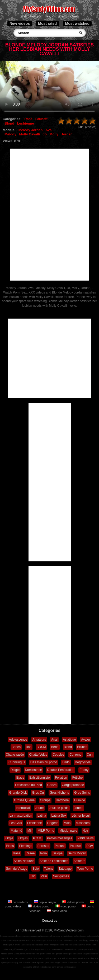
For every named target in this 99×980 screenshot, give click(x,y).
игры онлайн (62, 936)
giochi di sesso (34, 958)
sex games (57, 954)
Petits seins (85, 838)
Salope (57, 853)
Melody (10, 134)
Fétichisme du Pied (29, 785)
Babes (16, 747)
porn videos (18, 902)
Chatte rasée (15, 755)
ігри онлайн (79, 940)
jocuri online (15, 945)
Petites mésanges (60, 838)
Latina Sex (59, 816)
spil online (58, 940)
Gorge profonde (73, 785)
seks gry (15, 962)
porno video (57, 911)
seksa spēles (68, 962)
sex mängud (55, 962)
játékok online (28, 945)
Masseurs (83, 823)
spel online (47, 940)
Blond (9, 123)
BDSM (41, 747)
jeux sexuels (20, 958)
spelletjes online (42, 945)
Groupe (45, 800)
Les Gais (16, 823)
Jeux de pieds (59, 808)
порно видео (45, 902)
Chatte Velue (38, 755)
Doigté (15, 770)
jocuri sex (82, 958)
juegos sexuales (90, 954)
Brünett (41, 119)
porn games (57, 967)
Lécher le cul (81, 816)
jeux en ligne (13, 940)
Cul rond (75, 755)
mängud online (57, 945)
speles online (71, 945)
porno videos (90, 949)
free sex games (23, 936)
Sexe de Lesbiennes (54, 861)
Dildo (66, 762)
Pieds (10, 846)
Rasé (28, 119)
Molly (54, 134)
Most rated (47, 23)
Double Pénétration (61, 770)
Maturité (16, 831)
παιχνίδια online (17, 949)
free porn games (8, 936)
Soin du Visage (16, 869)
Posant (60, 846)
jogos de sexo (8, 958)
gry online (90, 940)
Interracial (23, 808)
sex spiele (77, 954)
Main (67, 823)
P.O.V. (37, 838)
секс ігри (36, 962)
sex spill (45, 958)
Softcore (80, 861)
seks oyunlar (71, 958)
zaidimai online (85, 945)
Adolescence (18, 740)
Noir (86, 831)
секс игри (94, 962)
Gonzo (52, 785)
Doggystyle (83, 762)
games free (50, 936)
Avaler (86, 740)
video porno (66, 906)
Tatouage (65, 869)
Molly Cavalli (29, 134)
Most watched (77, 23)
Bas (29, 747)
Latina (42, 816)
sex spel (53, 958)
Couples (58, 755)
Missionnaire (68, 831)
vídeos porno (73, 902)
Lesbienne (25, 123)
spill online (37, 940)
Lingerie (53, 823)
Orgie (9, 838)
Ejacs (20, 778)
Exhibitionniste (39, 778)
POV (90, 846)
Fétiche (77, 778)
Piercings (25, 846)
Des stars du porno (44, 762)
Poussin (76, 846)
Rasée (30, 853)
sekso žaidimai (81, 962)
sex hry (91, 958)
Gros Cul (38, 793)
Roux (44, 853)
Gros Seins (82, 793)
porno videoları (33, 954)
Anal (54, 740)
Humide (80, 800)
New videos (20, 23)
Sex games (61, 876)
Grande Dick (18, 793)
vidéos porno (39, 906)
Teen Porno (85, 869)
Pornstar (43, 846)
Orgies (23, 838)
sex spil (61, 958)
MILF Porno (46, 831)
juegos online (86, 936)
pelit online (68, 940)
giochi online (25, 940)
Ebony (84, 770)
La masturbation (21, 816)
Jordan (67, 134)
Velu (44, 876)
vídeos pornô (77, 949)
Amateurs (39, 740)
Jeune (39, 808)
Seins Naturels (24, 861)
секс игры (67, 954)
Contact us (49, 921)
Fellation (61, 778)
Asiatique (69, 740)
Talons (49, 869)
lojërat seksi (45, 967)
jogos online (74, 936)
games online (37, 936)
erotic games (69, 967)
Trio (33, 876)
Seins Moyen (77, 853)
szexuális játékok (31, 967)
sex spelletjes (25, 962)
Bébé (55, 747)
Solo (36, 869)
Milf (30, 831)
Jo (45, 134)
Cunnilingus (17, 762)
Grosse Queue (24, 800)
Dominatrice (33, 770)
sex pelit (45, 962)
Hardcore (62, 800)
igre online (29, 949)
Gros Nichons (59, 793)
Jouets (79, 808)
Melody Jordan (31, 130)
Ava (48, 130)
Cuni (90, 755)
